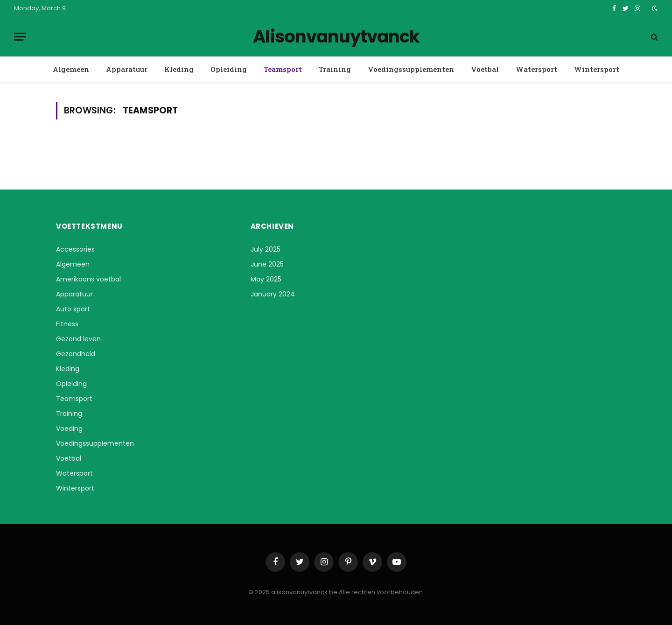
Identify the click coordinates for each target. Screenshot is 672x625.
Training (335, 69)
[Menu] (20, 37)
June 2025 (267, 264)
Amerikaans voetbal (88, 279)
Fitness (67, 324)
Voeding (69, 428)
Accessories (75, 249)
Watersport (536, 69)
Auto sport (73, 309)
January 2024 (273, 294)
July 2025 (266, 249)
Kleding (179, 69)
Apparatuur (127, 69)
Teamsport (283, 69)
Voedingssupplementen (411, 69)
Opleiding (229, 69)
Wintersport (597, 69)
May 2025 (266, 279)
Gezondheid (76, 354)
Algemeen (71, 69)
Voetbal (485, 69)
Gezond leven (78, 339)
